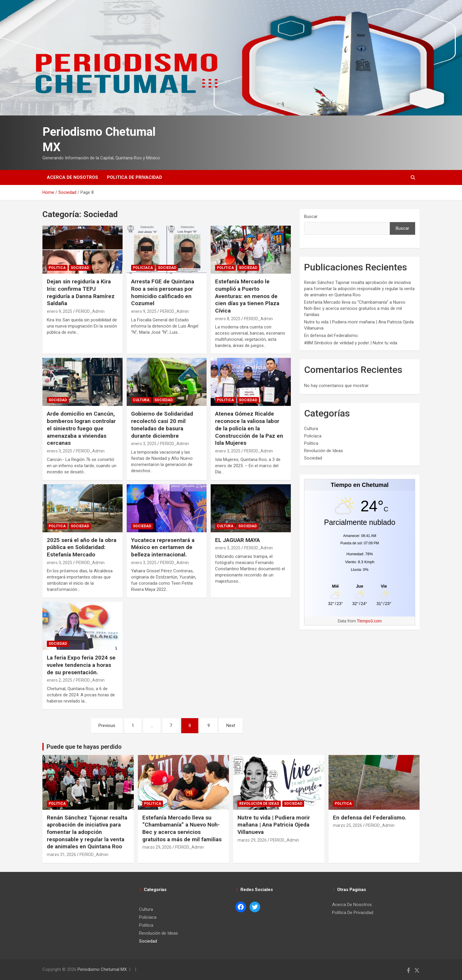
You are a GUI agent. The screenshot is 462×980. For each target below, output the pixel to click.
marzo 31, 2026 (61, 855)
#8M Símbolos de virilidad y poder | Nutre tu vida (351, 343)
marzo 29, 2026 (157, 847)
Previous (107, 726)
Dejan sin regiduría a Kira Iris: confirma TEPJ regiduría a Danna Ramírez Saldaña (81, 292)
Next (231, 726)
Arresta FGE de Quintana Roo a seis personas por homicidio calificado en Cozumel (163, 292)
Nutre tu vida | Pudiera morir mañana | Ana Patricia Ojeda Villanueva (274, 825)
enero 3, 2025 (60, 451)
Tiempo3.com (369, 621)
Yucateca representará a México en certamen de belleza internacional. (163, 547)
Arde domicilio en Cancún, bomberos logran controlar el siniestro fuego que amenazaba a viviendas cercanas (81, 428)
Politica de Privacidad (135, 177)
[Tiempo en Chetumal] (360, 586)
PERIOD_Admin (90, 311)
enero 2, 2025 (60, 680)
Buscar (311, 217)
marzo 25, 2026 (348, 825)
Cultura (141, 400)
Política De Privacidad (353, 913)
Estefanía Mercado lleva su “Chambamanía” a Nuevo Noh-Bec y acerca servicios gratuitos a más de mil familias (355, 308)
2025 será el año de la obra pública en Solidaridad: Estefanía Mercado (82, 547)
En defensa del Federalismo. (331, 336)
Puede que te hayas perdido (84, 747)
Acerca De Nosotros (72, 177)
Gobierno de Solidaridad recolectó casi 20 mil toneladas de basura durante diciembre (162, 425)
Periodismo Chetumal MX (102, 969)
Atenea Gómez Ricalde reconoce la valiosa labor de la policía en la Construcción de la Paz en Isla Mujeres (249, 428)
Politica (57, 268)
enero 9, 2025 (60, 311)
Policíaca (143, 268)
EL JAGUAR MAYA (237, 540)
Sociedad (80, 268)
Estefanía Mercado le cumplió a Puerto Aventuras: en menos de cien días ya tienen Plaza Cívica (247, 296)
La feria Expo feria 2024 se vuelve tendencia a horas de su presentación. (81, 665)
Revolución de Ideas (324, 451)
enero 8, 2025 (228, 319)
